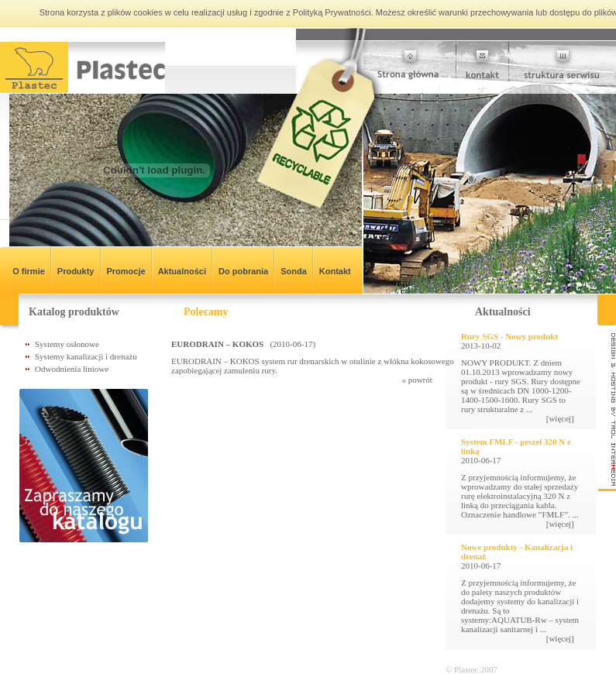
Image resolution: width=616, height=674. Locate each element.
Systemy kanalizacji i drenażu (86, 356)
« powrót (430, 380)
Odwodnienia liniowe (72, 369)
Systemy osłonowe (67, 344)
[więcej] (563, 418)
